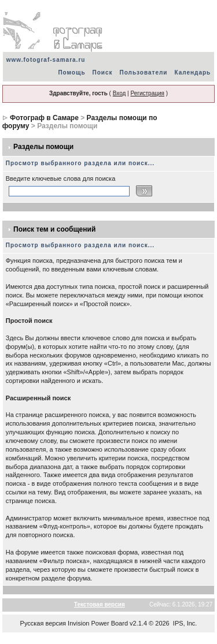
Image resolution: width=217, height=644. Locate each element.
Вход (119, 93)
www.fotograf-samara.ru (46, 60)
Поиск (103, 72)
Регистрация (147, 93)
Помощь (71, 72)
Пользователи (144, 72)
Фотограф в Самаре (44, 118)
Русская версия (43, 623)
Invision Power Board (98, 623)
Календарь (192, 72)
